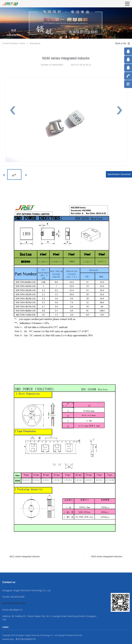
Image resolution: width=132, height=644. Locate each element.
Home (22, 43)
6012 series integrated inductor (25, 556)
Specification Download (119, 174)
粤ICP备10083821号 (26, 639)
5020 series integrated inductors (107, 556)
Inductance (35, 43)
